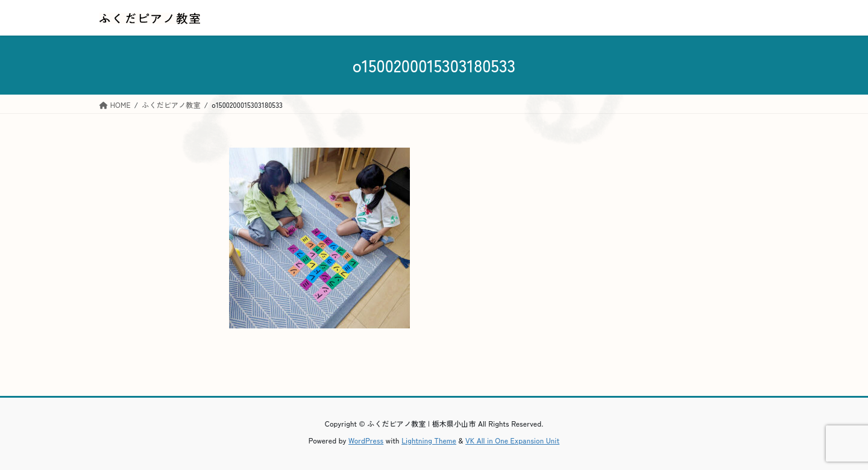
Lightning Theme (429, 440)
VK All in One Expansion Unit (512, 440)
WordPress (366, 440)
